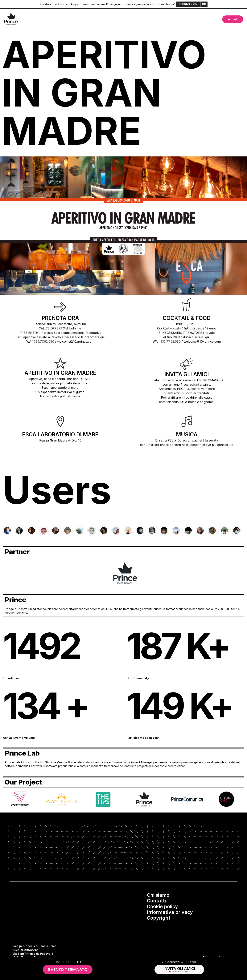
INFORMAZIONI (188, 4)
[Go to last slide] (9, 531)
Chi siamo (158, 895)
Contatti (156, 901)
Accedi (233, 19)
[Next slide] (238, 531)
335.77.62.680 (44, 341)
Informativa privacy (170, 912)
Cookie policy (162, 906)
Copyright (159, 918)
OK (204, 4)
